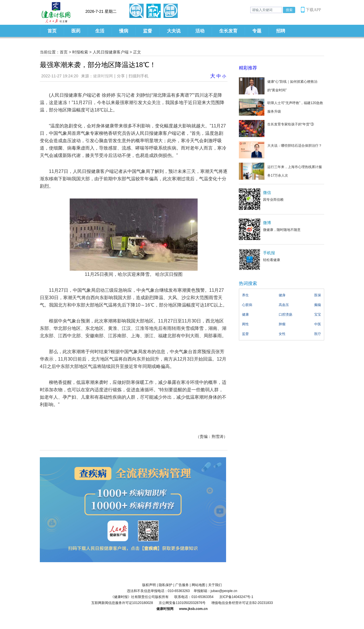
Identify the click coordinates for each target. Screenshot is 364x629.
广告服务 (182, 585)
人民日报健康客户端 (111, 52)
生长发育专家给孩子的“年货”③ (291, 124)
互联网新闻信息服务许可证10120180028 (122, 603)
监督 (148, 31)
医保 (318, 295)
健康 (245, 314)
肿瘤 (282, 324)
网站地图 (198, 585)
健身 (282, 295)
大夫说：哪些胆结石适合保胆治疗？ (295, 146)
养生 (245, 295)
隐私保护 (166, 585)
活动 (200, 31)
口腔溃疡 (286, 314)
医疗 (318, 334)
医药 (76, 31)
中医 (318, 324)
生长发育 (228, 31)
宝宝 (318, 314)
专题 (257, 31)
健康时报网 (103, 76)
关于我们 (215, 585)
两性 (245, 324)
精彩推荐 (248, 68)
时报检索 (80, 52)
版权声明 (149, 585)
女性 (282, 334)
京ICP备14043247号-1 (236, 597)
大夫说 (174, 31)
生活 (100, 31)
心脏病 (247, 305)
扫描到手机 (138, 76)
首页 (52, 31)
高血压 (284, 305)
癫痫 (318, 305)
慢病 (124, 31)
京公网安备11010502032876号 (182, 603)
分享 (121, 76)
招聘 (281, 31)
